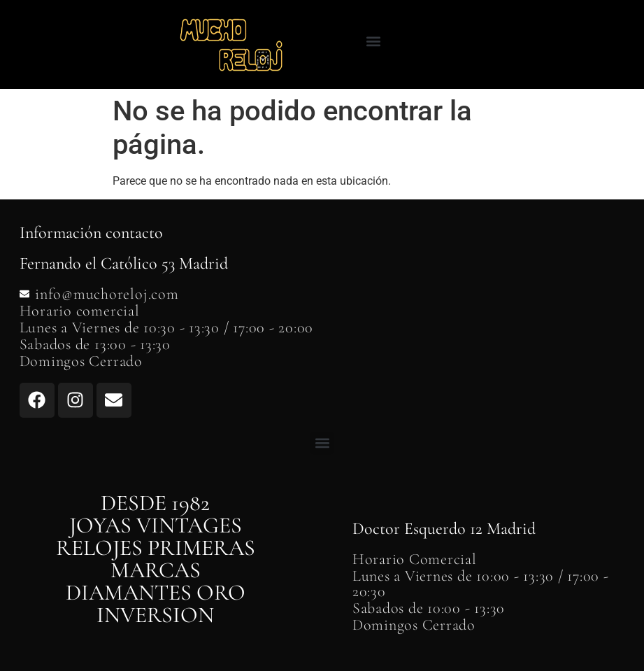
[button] (373, 41)
